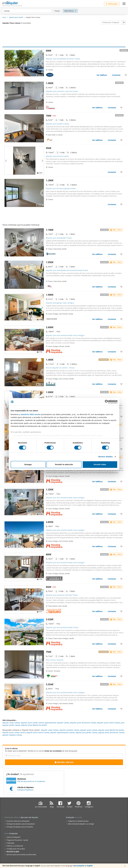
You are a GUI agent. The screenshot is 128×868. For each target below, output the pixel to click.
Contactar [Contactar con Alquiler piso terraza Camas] (112, 172)
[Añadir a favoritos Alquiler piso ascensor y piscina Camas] (121, 108)
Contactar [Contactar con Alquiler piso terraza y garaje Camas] (112, 204)
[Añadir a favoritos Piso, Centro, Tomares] (121, 676)
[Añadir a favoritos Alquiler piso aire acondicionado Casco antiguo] (121, 352)
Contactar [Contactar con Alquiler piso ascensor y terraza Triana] (112, 611)
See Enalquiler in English (83, 866)
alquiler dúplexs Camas (12, 735)
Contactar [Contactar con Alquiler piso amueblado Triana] (112, 254)
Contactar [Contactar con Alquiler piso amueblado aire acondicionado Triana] (112, 287)
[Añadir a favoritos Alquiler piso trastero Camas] (121, 140)
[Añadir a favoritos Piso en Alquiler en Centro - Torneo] (121, 384)
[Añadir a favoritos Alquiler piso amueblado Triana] (121, 254)
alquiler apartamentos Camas (63, 732)
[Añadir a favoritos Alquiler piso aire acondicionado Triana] (121, 644)
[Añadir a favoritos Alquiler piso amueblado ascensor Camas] (126, 75)
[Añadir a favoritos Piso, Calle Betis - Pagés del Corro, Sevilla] (121, 417)
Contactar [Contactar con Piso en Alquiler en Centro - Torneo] (112, 384)
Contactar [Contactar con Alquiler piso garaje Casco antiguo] (112, 319)
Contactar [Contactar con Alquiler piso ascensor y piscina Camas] (112, 108)
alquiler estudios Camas (69, 730)
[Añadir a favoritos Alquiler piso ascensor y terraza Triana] (121, 611)
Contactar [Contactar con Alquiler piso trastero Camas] (112, 140)
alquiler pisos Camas (89, 730)
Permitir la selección (64, 464)
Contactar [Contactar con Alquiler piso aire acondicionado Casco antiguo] (112, 352)
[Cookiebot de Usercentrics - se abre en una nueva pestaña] (107, 402)
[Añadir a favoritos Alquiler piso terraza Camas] (121, 172)
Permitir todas (100, 464)
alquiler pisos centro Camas (38, 732)
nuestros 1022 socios (31, 414)
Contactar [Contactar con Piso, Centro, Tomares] (112, 676)
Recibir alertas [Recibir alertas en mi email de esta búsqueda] (64, 762)
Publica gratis (112, 4)
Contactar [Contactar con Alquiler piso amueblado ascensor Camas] (116, 75)
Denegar (28, 464)
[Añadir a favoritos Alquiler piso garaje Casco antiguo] (121, 319)
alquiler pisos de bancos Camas (111, 732)
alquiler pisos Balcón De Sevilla (111, 730)
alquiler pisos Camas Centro (14, 732)
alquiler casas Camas (50, 730)
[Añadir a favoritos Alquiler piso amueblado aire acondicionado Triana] (121, 287)
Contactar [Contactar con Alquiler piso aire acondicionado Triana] (112, 644)
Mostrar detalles (105, 457)
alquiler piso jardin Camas (86, 732)
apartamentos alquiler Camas (57, 723)
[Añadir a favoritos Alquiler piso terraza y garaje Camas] (121, 204)
